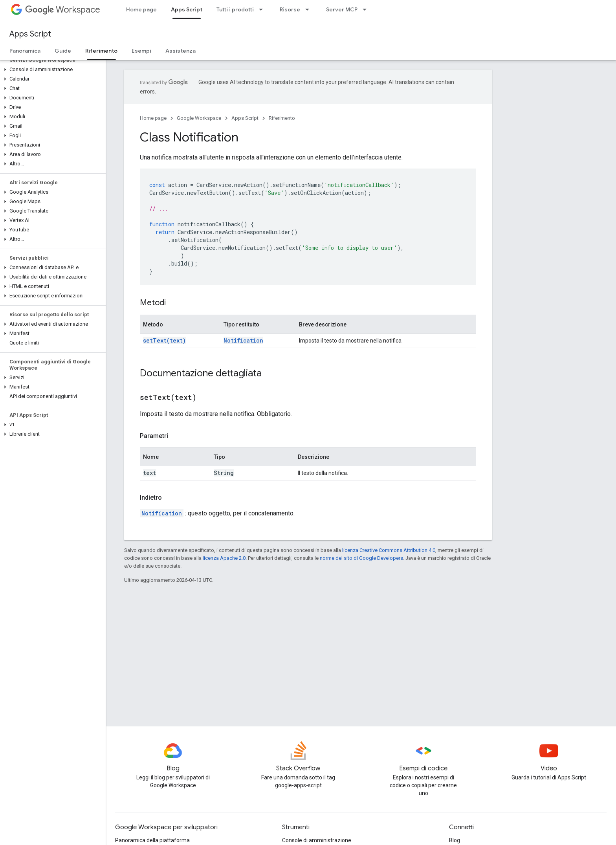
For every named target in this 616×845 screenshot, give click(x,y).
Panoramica (25, 51)
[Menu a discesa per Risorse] (310, 9)
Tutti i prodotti (235, 9)
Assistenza (181, 51)
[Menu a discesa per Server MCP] (367, 9)
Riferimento (282, 118)
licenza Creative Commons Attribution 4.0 (389, 550)
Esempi (141, 51)
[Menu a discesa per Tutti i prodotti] (263, 9)
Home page (141, 9)
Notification (243, 340)
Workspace (63, 10)
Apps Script (30, 34)
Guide (63, 51)
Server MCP (342, 9)
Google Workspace (199, 118)
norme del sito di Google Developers (361, 558)
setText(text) (164, 340)
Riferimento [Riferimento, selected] (101, 51)
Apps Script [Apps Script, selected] (187, 9)
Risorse (290, 9)
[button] (51, 70)
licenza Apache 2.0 (224, 558)
